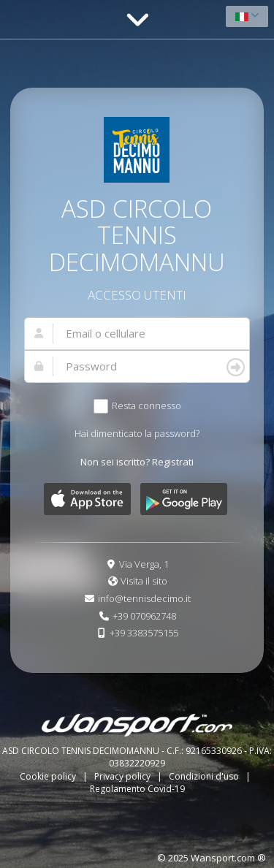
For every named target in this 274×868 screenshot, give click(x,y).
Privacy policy (123, 776)
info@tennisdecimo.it (144, 598)
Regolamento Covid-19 (137, 789)
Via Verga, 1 (144, 564)
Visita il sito (144, 581)
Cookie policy (49, 776)
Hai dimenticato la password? (137, 433)
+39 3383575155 (144, 633)
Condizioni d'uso (205, 776)
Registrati (173, 462)
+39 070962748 (144, 616)
